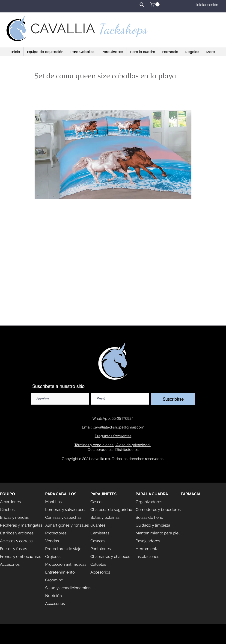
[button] (155, 4)
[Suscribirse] (173, 399)
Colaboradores (100, 449)
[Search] (142, 5)
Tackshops (123, 29)
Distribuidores (127, 449)
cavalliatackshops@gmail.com (119, 427)
